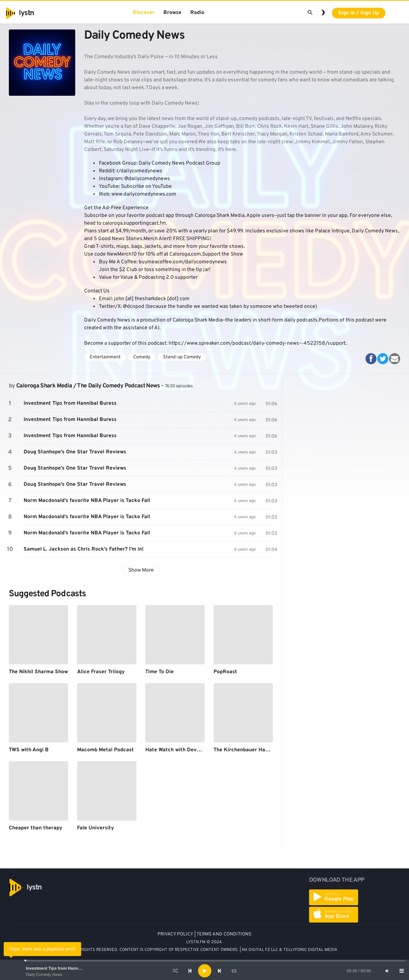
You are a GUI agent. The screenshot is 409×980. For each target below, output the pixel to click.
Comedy (142, 357)
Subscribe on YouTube (146, 187)
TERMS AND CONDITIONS (224, 934)
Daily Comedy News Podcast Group (179, 163)
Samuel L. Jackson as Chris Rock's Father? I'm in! (84, 549)
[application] (204, 971)
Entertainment (105, 357)
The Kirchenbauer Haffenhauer (251, 750)
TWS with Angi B (29, 750)
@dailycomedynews (147, 179)
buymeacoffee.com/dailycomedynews (183, 262)
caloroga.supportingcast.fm (134, 223)
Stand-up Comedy (182, 357)
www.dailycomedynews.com (144, 194)
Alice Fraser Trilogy (101, 672)
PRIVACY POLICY (175, 934)
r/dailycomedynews (139, 171)
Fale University (96, 828)
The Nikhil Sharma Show (38, 672)
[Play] (205, 971)
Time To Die (160, 672)
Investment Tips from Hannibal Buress (63, 968)
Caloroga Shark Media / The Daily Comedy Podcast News (88, 386)
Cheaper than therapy (36, 828)
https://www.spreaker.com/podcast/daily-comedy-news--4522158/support (257, 343)
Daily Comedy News (44, 974)
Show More (141, 570)
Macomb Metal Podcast (105, 750)
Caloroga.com (185, 254)
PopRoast (225, 672)
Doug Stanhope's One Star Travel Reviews (75, 452)
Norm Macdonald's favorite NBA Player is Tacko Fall (87, 501)
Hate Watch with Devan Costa (182, 750)
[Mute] (387, 971)
